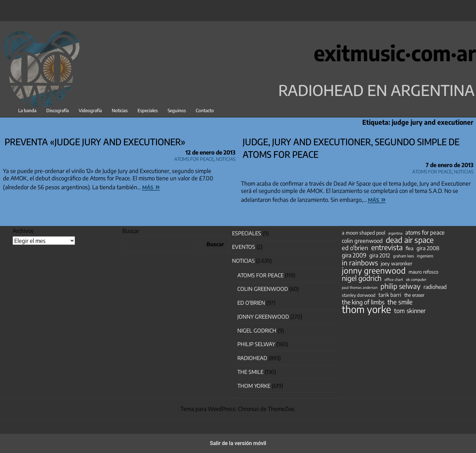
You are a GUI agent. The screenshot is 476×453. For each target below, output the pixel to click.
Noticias (120, 110)
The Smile (250, 372)
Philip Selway (256, 344)
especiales (247, 233)
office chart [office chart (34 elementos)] (394, 279)
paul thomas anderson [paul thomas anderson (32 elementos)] (360, 287)
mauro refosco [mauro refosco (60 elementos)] (423, 272)
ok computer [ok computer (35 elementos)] (416, 279)
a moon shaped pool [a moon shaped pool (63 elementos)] (363, 233)
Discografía (58, 110)
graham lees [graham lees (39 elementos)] (403, 256)
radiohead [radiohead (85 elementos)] (435, 287)
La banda (27, 110)
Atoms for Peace (194, 158)
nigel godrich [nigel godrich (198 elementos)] (362, 278)
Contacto (205, 110)
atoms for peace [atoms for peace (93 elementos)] (425, 232)
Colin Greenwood (263, 289)
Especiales (148, 110)
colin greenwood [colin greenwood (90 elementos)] (362, 241)
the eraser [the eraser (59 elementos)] (414, 295)
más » (151, 186)
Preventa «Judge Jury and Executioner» (95, 142)
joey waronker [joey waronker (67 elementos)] (397, 263)
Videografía (90, 110)
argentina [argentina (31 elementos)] (395, 233)
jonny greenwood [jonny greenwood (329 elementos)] (374, 270)
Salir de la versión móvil (238, 443)
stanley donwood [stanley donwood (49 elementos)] (359, 295)
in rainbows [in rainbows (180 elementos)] (360, 263)
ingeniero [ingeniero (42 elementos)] (425, 256)
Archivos (23, 231)
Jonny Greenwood (263, 317)
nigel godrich (257, 331)
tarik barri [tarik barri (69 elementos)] (390, 295)
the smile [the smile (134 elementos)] (400, 302)
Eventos (244, 247)
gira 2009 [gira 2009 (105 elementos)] (354, 255)
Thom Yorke (254, 386)
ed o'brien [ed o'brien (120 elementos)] (355, 248)
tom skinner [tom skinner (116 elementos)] (410, 311)
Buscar (131, 231)
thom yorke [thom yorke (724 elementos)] (366, 309)
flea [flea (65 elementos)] (410, 248)
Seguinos (177, 110)
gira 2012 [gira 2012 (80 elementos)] (380, 255)
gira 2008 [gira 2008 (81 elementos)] (428, 248)
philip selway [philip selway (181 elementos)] (400, 286)
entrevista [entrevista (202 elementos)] (387, 248)
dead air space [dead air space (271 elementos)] (410, 240)
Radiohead (252, 358)
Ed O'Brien (251, 303)
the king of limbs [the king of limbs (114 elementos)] (363, 302)
